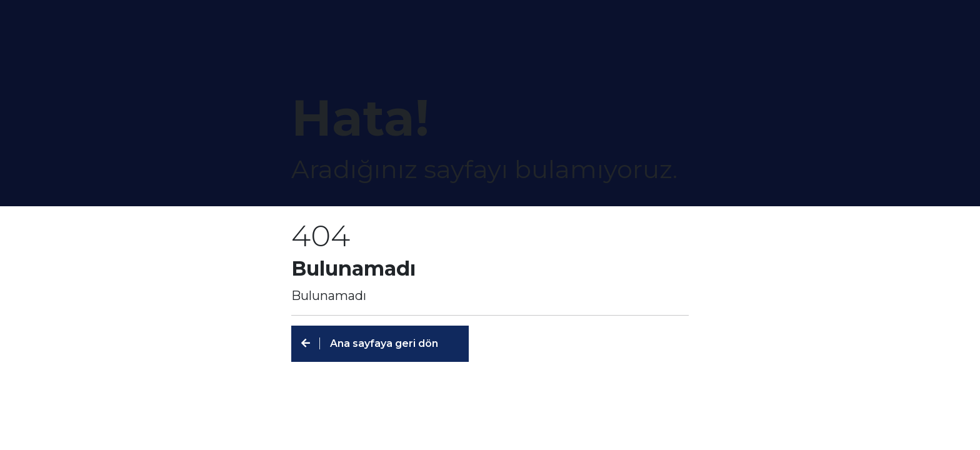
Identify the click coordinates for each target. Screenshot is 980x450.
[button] (380, 344)
